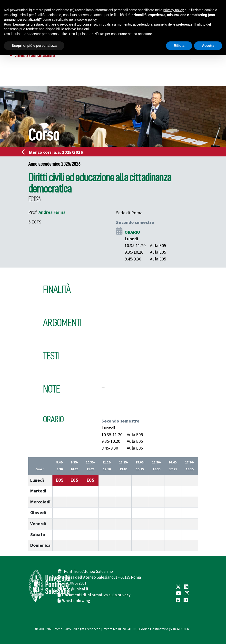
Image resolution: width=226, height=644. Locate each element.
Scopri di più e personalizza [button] (34, 46)
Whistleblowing (76, 601)
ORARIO (132, 232)
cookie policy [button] (87, 19)
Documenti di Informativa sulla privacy (96, 595)
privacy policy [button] (174, 10)
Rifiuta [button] (179, 46)
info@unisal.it (76, 589)
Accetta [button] (208, 46)
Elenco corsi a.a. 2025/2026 (54, 152)
